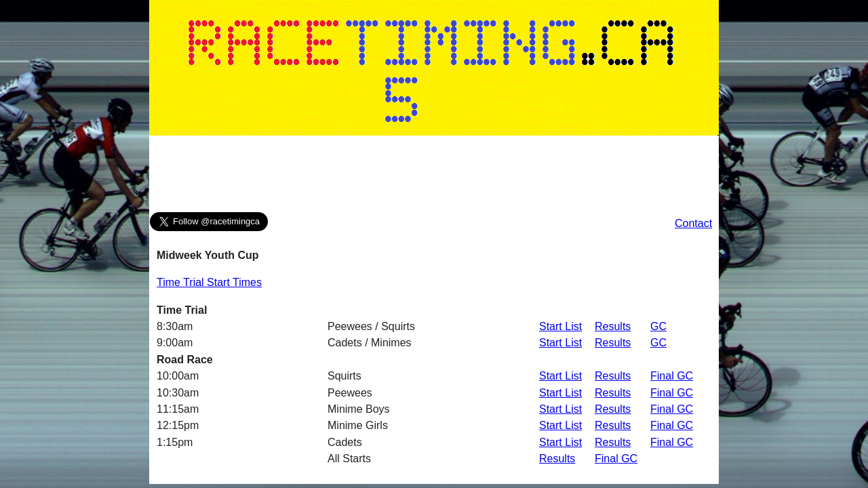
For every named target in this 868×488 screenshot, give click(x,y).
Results (613, 326)
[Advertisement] (434, 177)
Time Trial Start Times (209, 282)
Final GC (672, 376)
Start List (560, 326)
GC (658, 326)
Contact (693, 223)
